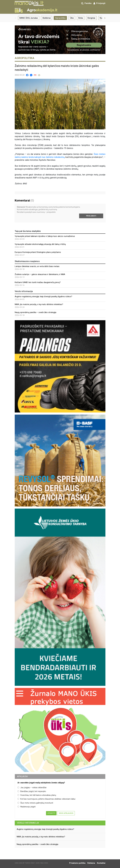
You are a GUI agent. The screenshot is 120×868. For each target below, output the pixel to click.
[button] (15, 18)
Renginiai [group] (91, 18)
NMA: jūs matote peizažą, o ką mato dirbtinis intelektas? (39, 304)
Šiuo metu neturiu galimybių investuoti (35, 803)
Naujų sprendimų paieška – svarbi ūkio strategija (35, 312)
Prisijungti (91, 216)
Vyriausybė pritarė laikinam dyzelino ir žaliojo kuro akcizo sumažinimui (45, 236)
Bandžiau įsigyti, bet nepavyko (32, 791)
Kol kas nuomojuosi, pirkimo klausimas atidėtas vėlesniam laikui (46, 799)
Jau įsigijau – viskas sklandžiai (32, 788)
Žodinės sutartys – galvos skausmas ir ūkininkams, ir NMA (40, 274)
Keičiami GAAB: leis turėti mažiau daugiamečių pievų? (38, 282)
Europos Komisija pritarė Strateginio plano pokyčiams (38, 252)
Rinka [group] (81, 18)
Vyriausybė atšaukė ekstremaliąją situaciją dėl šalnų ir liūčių (40, 244)
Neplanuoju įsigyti (26, 807)
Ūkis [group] (72, 18)
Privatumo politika (77, 863)
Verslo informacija (28, 823)
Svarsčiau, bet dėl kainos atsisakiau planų (37, 795)
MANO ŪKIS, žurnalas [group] (29, 18)
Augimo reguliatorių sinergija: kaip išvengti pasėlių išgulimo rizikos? (43, 296)
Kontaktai (101, 863)
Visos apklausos (66, 813)
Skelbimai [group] (47, 18)
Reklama (91, 863)
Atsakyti (51, 813)
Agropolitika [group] (60, 18)
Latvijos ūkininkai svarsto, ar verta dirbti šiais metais (37, 266)
